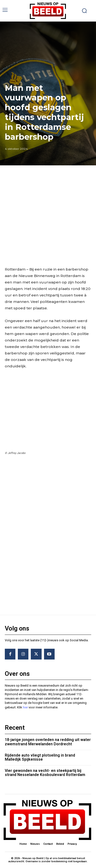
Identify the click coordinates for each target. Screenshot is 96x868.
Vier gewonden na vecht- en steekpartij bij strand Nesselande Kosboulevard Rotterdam (45, 773)
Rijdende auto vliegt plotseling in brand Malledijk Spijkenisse (40, 757)
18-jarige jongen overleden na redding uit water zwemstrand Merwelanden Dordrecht (48, 742)
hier (25, 707)
